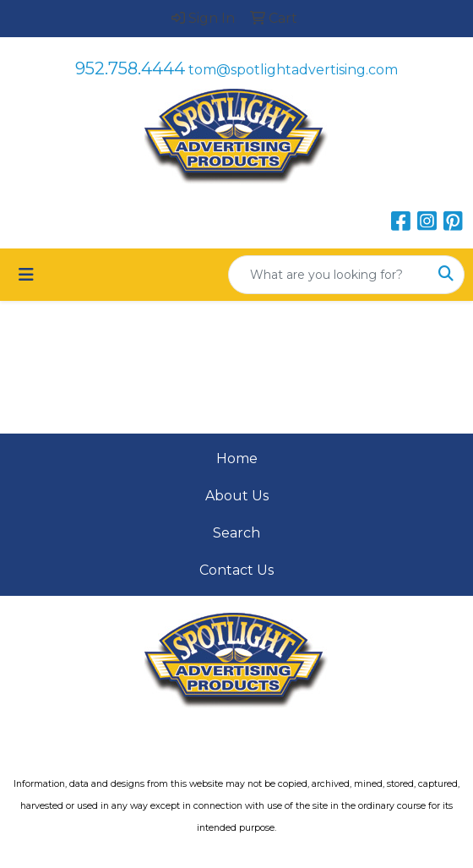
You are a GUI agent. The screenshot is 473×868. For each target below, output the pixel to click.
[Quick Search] (329, 275)
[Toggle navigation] (26, 275)
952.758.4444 (130, 68)
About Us (237, 496)
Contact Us (236, 570)
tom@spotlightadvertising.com (293, 70)
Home (237, 459)
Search (236, 533)
